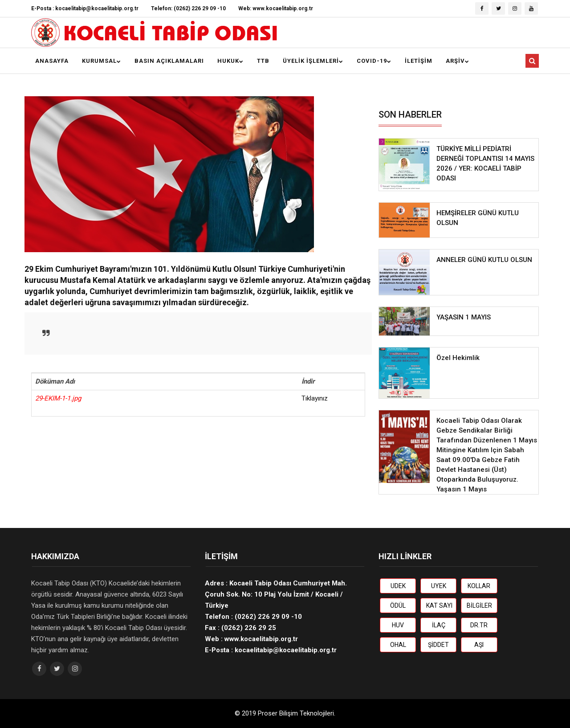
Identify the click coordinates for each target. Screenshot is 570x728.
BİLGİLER (479, 605)
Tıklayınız (315, 398)
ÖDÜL (398, 605)
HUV (398, 625)
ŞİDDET (438, 645)
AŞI (479, 645)
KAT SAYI (439, 605)
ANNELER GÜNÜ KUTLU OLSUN (484, 260)
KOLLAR (479, 586)
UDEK (398, 586)
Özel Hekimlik (458, 358)
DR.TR (479, 625)
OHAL (398, 645)
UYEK (439, 586)
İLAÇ (439, 625)
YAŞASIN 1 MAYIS (464, 317)
